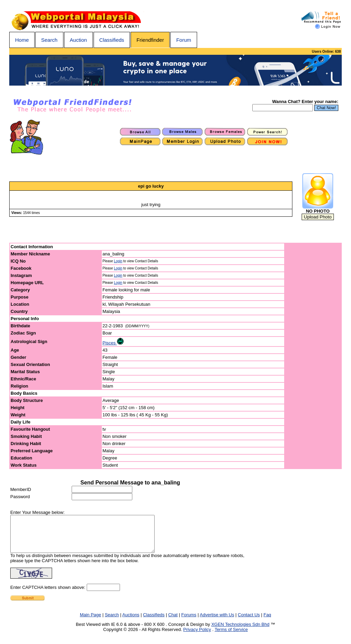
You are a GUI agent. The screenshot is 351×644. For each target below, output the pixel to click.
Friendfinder (150, 40)
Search (49, 40)
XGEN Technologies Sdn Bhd (240, 632)
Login (118, 261)
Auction (78, 40)
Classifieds (112, 40)
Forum (184, 40)
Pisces (113, 343)
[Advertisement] (313, 356)
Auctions (131, 622)
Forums (189, 622)
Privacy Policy (197, 637)
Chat (173, 622)
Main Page (90, 622)
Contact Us (249, 622)
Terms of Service (231, 637)
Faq (267, 622)
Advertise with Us (217, 622)
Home (22, 40)
